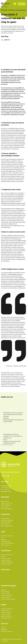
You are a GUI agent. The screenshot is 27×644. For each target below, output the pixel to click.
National (3, 628)
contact (21, 376)
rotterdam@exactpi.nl (7, 509)
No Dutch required (6, 564)
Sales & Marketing (6, 560)
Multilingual (4, 630)
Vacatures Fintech (6, 597)
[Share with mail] (9, 40)
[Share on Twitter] (6, 40)
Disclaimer (4, 539)
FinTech (3, 557)
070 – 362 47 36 (5, 489)
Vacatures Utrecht (6, 618)
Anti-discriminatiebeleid (7, 543)
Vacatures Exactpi (6, 593)
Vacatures (4, 590)
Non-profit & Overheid (7, 631)
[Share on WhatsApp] (8, 40)
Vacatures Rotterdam (7, 616)
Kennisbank (4, 7)
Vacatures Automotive (7, 595)
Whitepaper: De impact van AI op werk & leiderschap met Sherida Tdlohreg (13, 414)
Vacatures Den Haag (6, 612)
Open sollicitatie (5, 592)
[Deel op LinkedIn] (5, 40)
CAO (2, 538)
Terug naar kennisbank (7, 445)
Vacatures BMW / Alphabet (8, 599)
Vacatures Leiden (6, 614)
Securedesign (5, 641)
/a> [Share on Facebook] (3, 40)
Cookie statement (6, 545)
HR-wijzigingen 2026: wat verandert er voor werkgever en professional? (13, 436)
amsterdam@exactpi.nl (7, 526)
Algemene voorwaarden (7, 536)
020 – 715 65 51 (5, 524)
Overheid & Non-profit (7, 562)
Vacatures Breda (5, 611)
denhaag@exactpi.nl (6, 491)
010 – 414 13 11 (5, 507)
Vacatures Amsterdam (7, 609)
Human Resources (6, 558)
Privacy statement (6, 541)
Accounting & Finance (7, 555)
